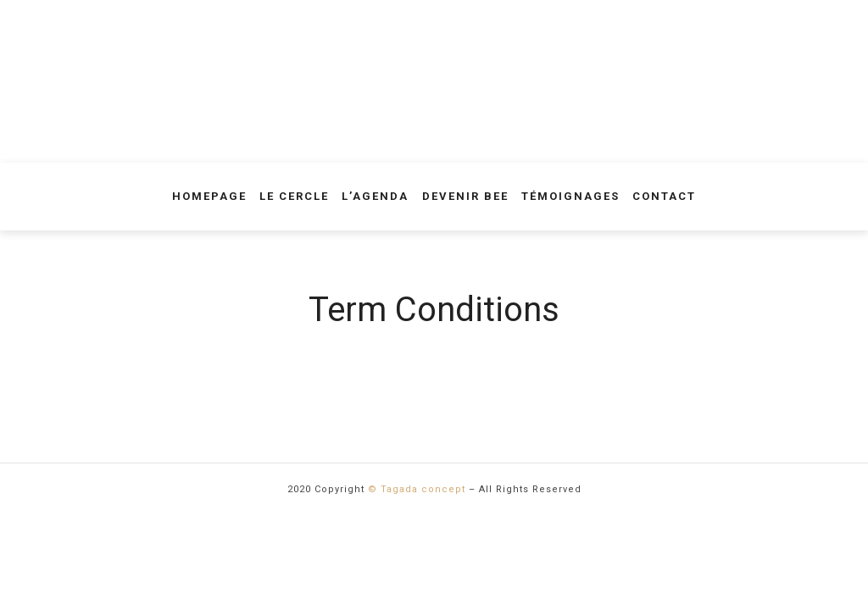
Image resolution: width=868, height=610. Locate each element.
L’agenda (375, 196)
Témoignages (570, 196)
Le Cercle (294, 196)
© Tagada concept (417, 489)
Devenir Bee (465, 196)
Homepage (209, 196)
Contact (664, 196)
